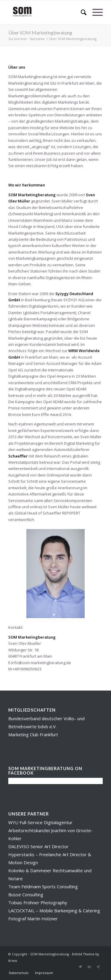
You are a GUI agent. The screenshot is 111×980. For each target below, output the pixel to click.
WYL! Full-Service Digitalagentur (40, 822)
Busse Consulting (26, 894)
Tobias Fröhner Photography (38, 903)
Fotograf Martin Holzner (33, 919)
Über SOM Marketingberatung (40, 33)
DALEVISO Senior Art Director (38, 846)
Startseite (37, 39)
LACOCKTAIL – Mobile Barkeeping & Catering (54, 911)
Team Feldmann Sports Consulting (43, 886)
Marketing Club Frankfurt (33, 734)
